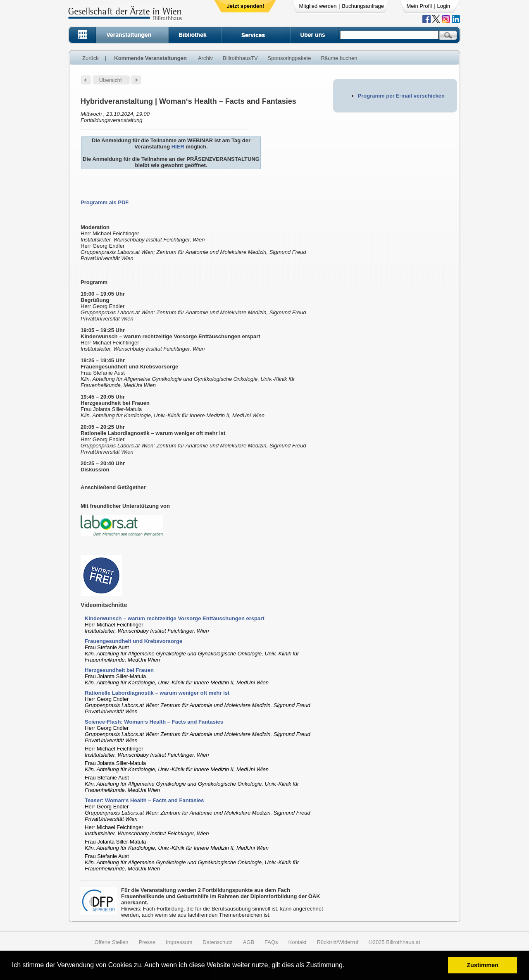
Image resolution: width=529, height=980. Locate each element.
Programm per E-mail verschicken (401, 96)
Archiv (205, 58)
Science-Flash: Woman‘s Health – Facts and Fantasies (154, 722)
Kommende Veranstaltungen (150, 58)
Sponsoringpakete (290, 58)
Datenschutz (217, 942)
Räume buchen (339, 58)
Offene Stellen (111, 942)
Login (444, 6)
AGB (249, 942)
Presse (147, 942)
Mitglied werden (318, 6)
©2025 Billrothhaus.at (394, 942)
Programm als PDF (105, 202)
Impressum (179, 942)
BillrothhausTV (240, 58)
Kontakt (298, 942)
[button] (347, 966)
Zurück (91, 58)
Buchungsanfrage (363, 6)
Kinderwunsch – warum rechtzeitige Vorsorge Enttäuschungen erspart (175, 618)
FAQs (271, 942)
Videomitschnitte (104, 605)
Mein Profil (419, 6)
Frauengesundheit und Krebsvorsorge (133, 641)
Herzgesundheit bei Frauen (119, 670)
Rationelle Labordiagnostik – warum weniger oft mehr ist (157, 693)
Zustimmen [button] (483, 965)
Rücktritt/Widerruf (338, 942)
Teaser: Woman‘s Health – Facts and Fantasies (144, 800)
